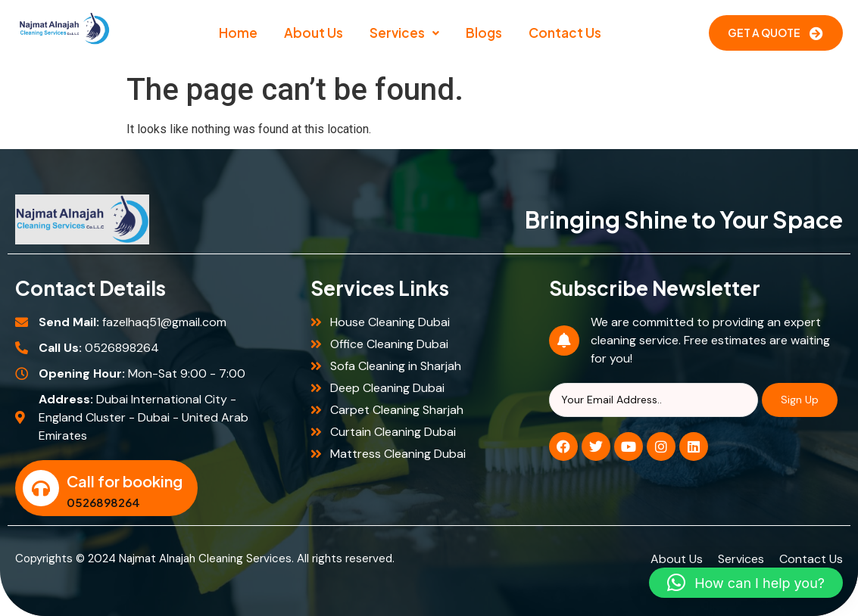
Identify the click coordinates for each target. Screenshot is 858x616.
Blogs (484, 33)
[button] (404, 33)
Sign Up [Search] (800, 400)
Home (238, 33)
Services (404, 33)
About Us (314, 33)
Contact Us (565, 33)
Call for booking (125, 481)
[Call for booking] (41, 488)
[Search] (654, 400)
